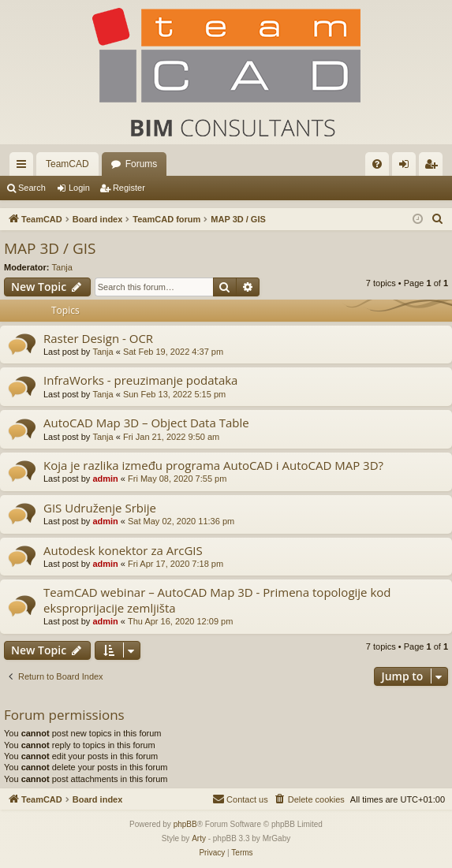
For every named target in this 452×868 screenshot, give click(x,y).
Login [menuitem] (407, 167)
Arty (199, 838)
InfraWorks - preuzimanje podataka (140, 380)
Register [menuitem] (434, 167)
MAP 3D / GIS (50, 248)
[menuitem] (377, 164)
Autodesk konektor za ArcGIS (123, 550)
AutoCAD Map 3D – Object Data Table (146, 423)
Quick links (24, 167)
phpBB (185, 824)
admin (105, 479)
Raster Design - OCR (98, 338)
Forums (142, 164)
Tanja (62, 267)
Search (32, 188)
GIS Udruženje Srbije (100, 508)
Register (129, 188)
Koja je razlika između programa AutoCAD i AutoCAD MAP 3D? (213, 465)
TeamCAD (67, 164)
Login (79, 188)
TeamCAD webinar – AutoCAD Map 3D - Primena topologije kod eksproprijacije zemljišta (217, 600)
